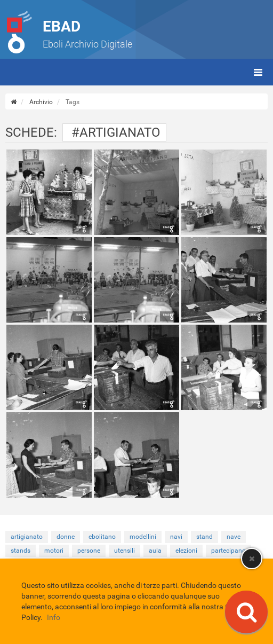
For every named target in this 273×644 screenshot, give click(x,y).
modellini (143, 537)
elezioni (186, 551)
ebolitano (102, 537)
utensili (125, 551)
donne (66, 537)
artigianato (27, 537)
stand (204, 537)
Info (54, 617)
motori (54, 551)
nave (234, 537)
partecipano (228, 551)
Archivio (41, 102)
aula (155, 551)
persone (89, 551)
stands (21, 551)
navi (176, 537)
